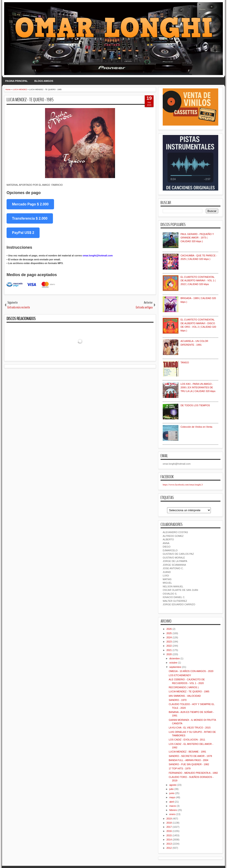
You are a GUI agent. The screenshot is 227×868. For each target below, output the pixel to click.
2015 (169, 835)
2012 (169, 848)
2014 (169, 840)
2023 (169, 642)
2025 (169, 633)
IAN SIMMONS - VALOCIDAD (185, 696)
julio (171, 789)
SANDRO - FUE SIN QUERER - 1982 (189, 764)
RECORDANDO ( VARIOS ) (184, 687)
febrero (173, 810)
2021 (169, 650)
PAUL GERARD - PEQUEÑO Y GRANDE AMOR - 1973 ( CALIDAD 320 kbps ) (197, 238)
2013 (169, 844)
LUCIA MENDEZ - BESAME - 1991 (187, 752)
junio (172, 793)
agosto (173, 785)
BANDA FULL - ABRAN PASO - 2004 (188, 760)
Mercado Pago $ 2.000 (30, 204)
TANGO (185, 362)
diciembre (175, 658)
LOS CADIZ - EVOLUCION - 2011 (187, 740)
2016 (169, 831)
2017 (169, 827)
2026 (169, 629)
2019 (169, 819)
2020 (169, 654)
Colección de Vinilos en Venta (196, 427)
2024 (169, 637)
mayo (172, 797)
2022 (169, 646)
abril (172, 802)
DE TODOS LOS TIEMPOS (195, 405)
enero (172, 814)
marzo (173, 806)
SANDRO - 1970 (177, 700)
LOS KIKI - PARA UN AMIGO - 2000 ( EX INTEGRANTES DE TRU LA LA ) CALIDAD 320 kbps (198, 388)
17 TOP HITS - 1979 (180, 768)
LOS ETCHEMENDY (180, 675)
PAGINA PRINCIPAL (17, 81)
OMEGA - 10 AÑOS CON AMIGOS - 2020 (191, 671)
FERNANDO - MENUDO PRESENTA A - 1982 (193, 773)
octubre (173, 663)
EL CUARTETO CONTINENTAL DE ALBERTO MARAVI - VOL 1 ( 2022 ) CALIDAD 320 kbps (198, 281)
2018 (169, 823)
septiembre (175, 667)
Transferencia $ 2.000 (30, 218)
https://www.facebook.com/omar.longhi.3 (183, 485)
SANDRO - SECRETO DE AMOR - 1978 (190, 756)
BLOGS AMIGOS (44, 81)
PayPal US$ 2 (23, 233)
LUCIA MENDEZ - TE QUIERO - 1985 (30, 100)
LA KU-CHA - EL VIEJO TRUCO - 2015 (189, 728)
